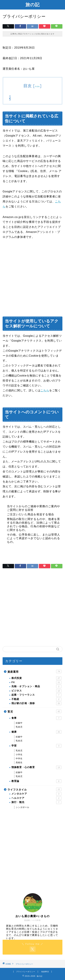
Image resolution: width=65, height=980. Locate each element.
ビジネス (36, 691)
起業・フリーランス (36, 695)
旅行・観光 (36, 802)
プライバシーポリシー (26, 972)
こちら (45, 390)
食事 (36, 718)
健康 (36, 732)
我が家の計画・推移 (36, 703)
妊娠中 (19, 723)
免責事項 (45, 972)
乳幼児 (19, 727)
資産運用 (34, 671)
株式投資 (36, 678)
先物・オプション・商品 (36, 686)
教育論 (36, 781)
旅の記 (33, 4)
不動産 (36, 699)
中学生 (19, 759)
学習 (36, 746)
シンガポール (23, 807)
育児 (34, 711)
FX (36, 682)
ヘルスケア (36, 798)
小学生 (19, 755)
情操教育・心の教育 (36, 767)
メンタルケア (36, 794)
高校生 (19, 763)
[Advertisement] (32, 279)
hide (37, 86)
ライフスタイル (34, 789)
